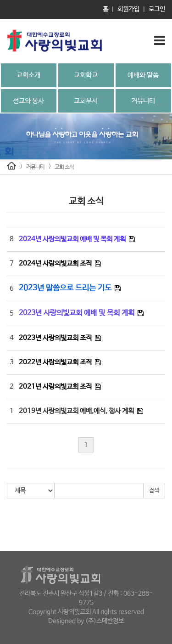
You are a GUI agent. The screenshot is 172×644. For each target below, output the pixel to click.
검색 (154, 491)
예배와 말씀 (143, 75)
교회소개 (28, 75)
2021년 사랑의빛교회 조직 (55, 387)
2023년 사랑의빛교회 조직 (55, 338)
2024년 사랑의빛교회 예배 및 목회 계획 (72, 239)
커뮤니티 (143, 101)
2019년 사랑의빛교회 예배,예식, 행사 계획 (76, 411)
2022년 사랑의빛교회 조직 (55, 362)
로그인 (157, 9)
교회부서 (86, 101)
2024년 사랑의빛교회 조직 (55, 263)
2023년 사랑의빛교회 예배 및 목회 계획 (77, 313)
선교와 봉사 (28, 101)
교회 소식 (64, 167)
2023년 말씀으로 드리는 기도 (65, 288)
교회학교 (86, 75)
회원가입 (128, 9)
